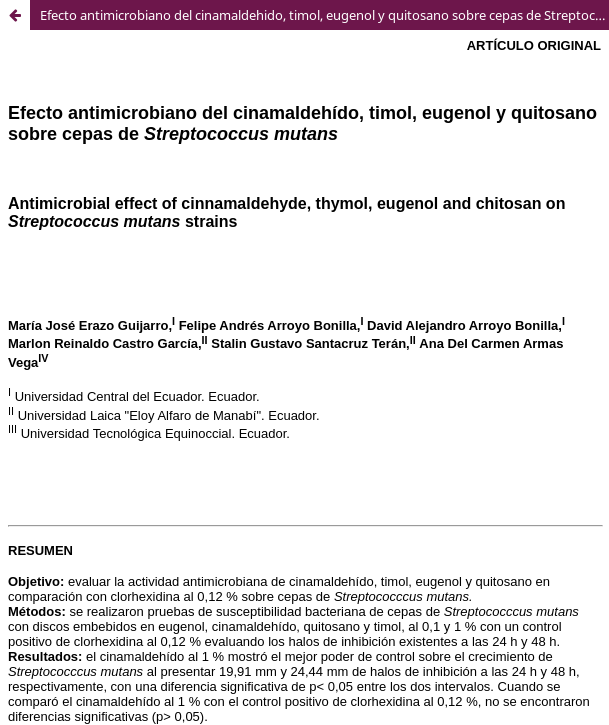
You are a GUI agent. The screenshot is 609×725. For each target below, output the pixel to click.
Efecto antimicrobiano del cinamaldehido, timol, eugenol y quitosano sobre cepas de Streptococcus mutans (324, 15)
